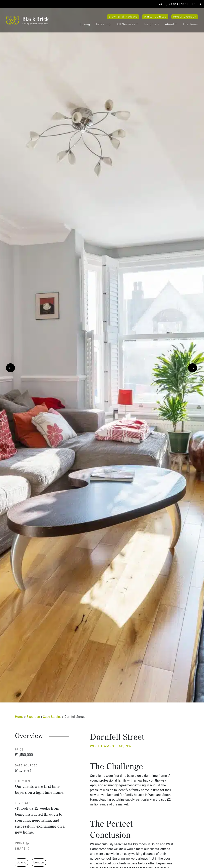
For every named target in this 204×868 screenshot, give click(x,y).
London (39, 862)
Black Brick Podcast (123, 17)
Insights (150, 24)
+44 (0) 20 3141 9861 (173, 4)
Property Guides (185, 17)
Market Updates (155, 17)
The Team (190, 24)
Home (19, 717)
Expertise (33, 717)
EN (194, 4)
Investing (104, 24)
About (170, 24)
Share (22, 849)
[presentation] (10, 368)
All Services (126, 24)
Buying (85, 24)
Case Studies (52, 717)
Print (22, 843)
